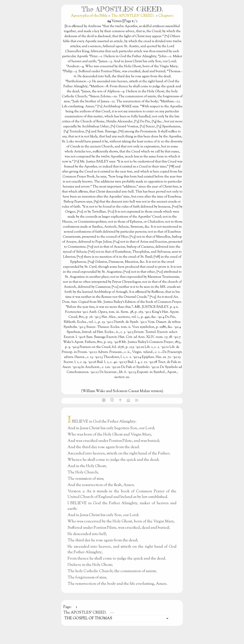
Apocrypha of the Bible (90, 16)
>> (112, 613)
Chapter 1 (166, 16)
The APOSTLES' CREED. (133, 16)
